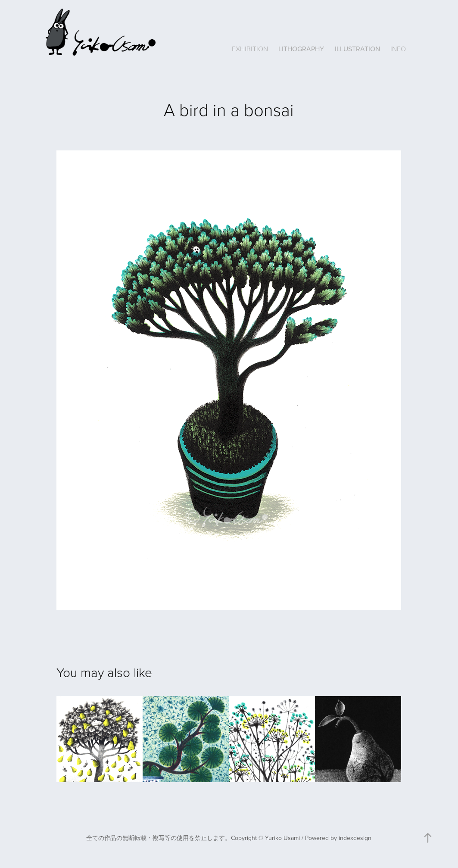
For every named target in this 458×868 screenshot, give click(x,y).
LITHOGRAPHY (301, 49)
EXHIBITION (250, 49)
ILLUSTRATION (357, 49)
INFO (398, 49)
